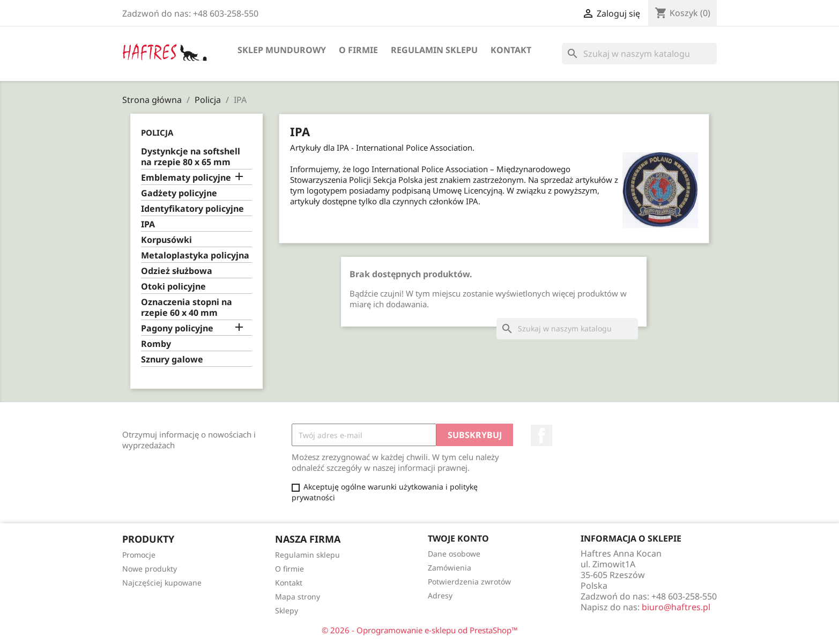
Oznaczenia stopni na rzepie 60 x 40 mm (187, 308)
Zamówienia (450, 568)
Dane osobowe (454, 554)
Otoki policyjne (173, 287)
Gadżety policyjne (179, 193)
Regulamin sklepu (434, 50)
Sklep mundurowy (282, 50)
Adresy (440, 595)
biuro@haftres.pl (676, 607)
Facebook (541, 435)
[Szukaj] (639, 54)
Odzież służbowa (177, 271)
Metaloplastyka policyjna (195, 256)
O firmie (358, 50)
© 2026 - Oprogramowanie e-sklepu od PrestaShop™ (420, 630)
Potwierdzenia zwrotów (469, 582)
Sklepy (287, 610)
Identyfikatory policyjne (192, 209)
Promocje (139, 555)
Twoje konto (458, 538)
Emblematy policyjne (186, 178)
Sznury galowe (172, 360)
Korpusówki (166, 240)
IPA (148, 224)
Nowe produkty (150, 569)
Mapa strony (298, 597)
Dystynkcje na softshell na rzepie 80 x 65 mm (191, 157)
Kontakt (511, 50)
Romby (156, 344)
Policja (157, 132)
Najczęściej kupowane (162, 583)
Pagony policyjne (177, 328)
